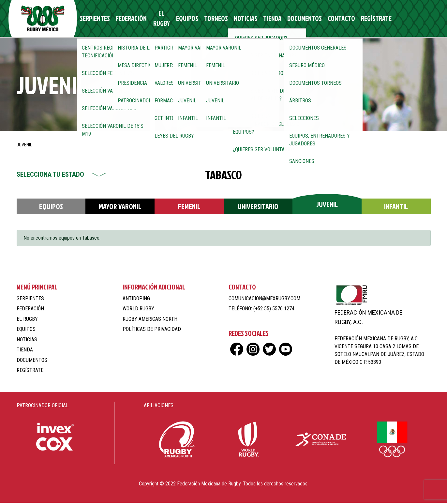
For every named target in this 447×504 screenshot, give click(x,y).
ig (399, 19)
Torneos (214, 19)
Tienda (265, 19)
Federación (133, 19)
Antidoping (136, 300)
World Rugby (138, 310)
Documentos (294, 19)
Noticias (241, 19)
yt (422, 19)
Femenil (189, 208)
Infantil (396, 208)
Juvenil (327, 205)
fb (387, 19)
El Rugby (163, 19)
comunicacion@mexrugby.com (264, 300)
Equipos (189, 19)
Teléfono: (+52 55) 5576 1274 (261, 310)
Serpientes (100, 19)
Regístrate (358, 19)
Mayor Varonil (120, 208)
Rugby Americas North (150, 320)
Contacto (327, 19)
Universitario (258, 208)
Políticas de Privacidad (152, 330)
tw (410, 19)
